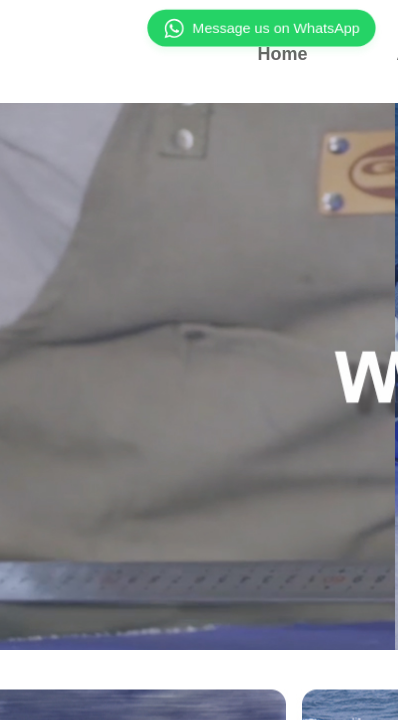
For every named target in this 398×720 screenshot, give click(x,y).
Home (282, 54)
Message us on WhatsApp (261, 28)
